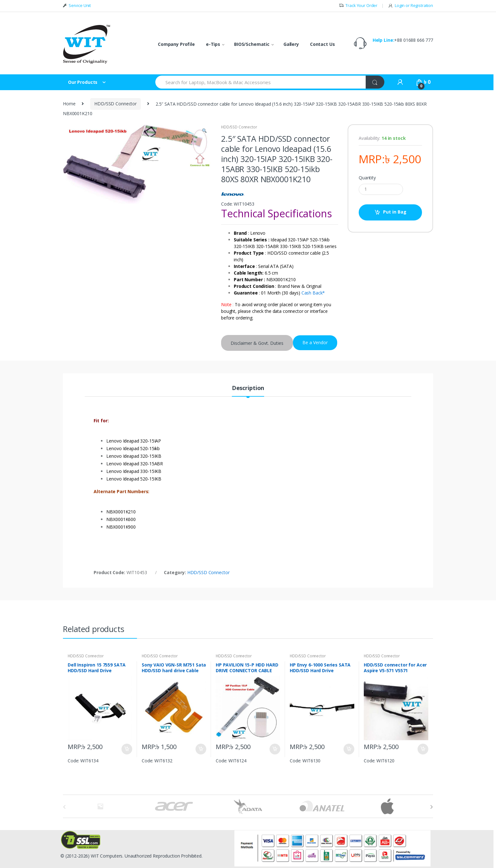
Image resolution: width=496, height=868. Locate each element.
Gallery (291, 44)
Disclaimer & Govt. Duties (257, 343)
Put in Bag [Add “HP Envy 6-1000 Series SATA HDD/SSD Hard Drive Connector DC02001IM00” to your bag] (349, 749)
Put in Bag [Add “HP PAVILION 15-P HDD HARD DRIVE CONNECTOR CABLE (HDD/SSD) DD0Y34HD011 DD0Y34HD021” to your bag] (275, 749)
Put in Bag (395, 212)
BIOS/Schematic (252, 44)
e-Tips (213, 44)
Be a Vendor (315, 342)
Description (248, 388)
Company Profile (176, 44)
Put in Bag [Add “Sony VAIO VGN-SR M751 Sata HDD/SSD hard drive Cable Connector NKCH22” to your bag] (201, 749)
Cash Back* (313, 293)
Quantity (367, 178)
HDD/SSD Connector (115, 104)
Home (69, 104)
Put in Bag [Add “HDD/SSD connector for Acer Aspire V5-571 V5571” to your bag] (423, 749)
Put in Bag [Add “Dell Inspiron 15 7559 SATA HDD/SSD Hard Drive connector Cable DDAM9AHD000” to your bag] (127, 749)
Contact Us (322, 44)
